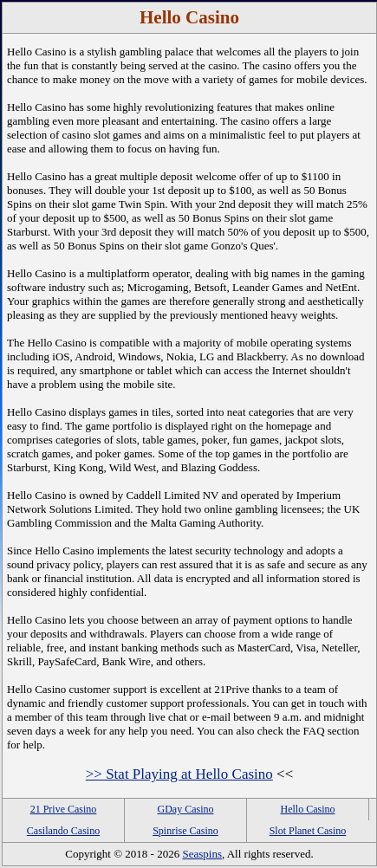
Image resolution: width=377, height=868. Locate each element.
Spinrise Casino (185, 831)
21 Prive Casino (64, 809)
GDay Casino (186, 809)
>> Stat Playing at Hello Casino (179, 774)
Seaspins (202, 854)
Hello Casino (308, 809)
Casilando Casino (63, 831)
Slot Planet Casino (308, 831)
